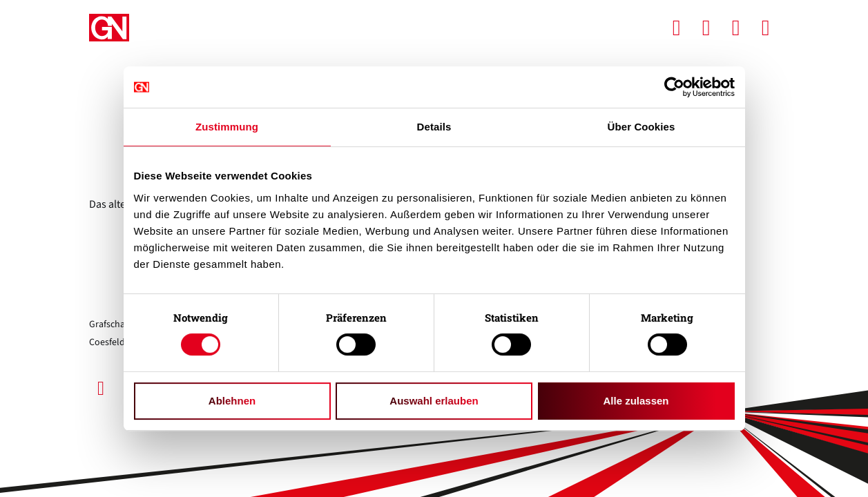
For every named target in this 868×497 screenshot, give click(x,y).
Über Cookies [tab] (642, 127)
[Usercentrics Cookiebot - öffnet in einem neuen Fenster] (674, 87)
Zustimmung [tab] (227, 127)
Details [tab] (434, 127)
